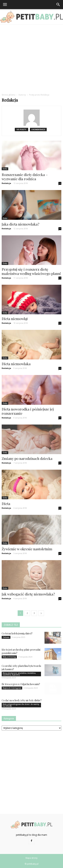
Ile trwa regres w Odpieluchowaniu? (21, 684)
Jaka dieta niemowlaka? (20, 224)
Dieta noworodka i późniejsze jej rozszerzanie (28, 411)
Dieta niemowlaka (16, 364)
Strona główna (8, 95)
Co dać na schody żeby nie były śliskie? (22, 700)
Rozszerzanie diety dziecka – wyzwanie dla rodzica (25, 177)
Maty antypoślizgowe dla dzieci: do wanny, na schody (21, 705)
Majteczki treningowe (12, 688)
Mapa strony (32, 858)
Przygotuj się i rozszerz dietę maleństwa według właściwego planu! (31, 271)
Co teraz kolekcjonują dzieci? (17, 633)
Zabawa (6, 637)
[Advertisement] (32, 58)
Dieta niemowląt (15, 319)
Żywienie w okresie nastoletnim (27, 549)
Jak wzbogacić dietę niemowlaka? (28, 594)
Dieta (5, 169)
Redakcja (6, 183)
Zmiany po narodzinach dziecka (27, 458)
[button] (58, 5)
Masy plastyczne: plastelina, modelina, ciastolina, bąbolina (19, 674)
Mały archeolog (9, 657)
